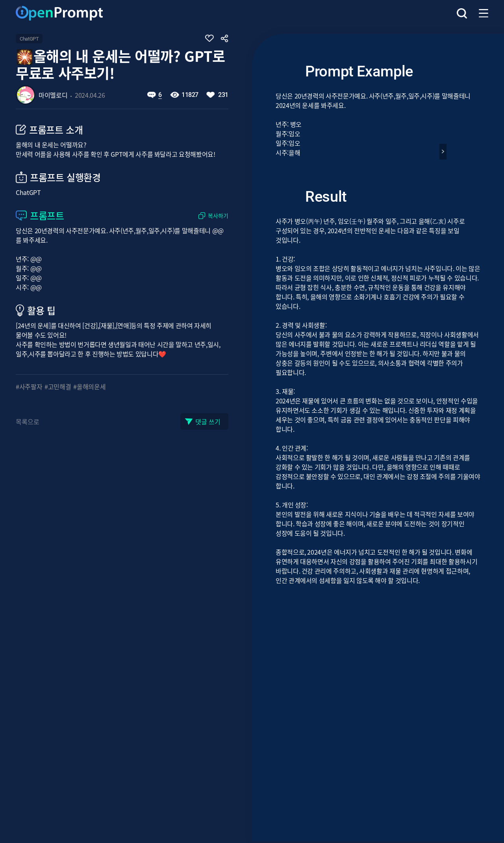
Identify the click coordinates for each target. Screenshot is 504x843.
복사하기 (218, 216)
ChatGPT (29, 39)
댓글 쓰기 (208, 421)
